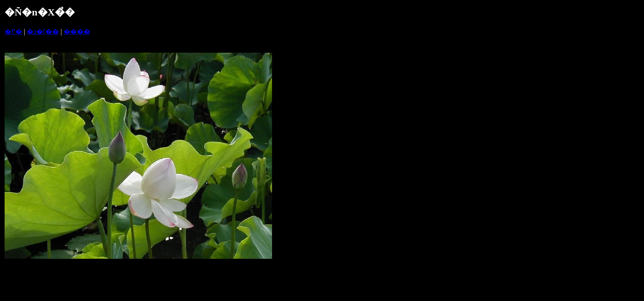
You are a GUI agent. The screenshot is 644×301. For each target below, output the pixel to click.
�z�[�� (43, 32)
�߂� (13, 32)
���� (77, 32)
